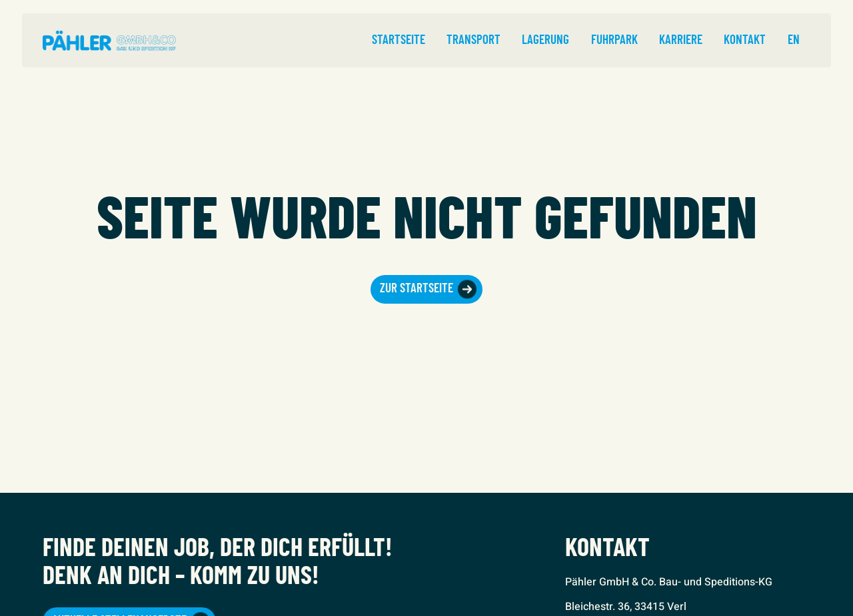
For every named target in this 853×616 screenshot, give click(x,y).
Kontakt (745, 40)
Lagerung (545, 40)
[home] (109, 41)
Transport (473, 40)
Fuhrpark (614, 40)
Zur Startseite (417, 289)
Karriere (681, 40)
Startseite (399, 40)
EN (794, 40)
